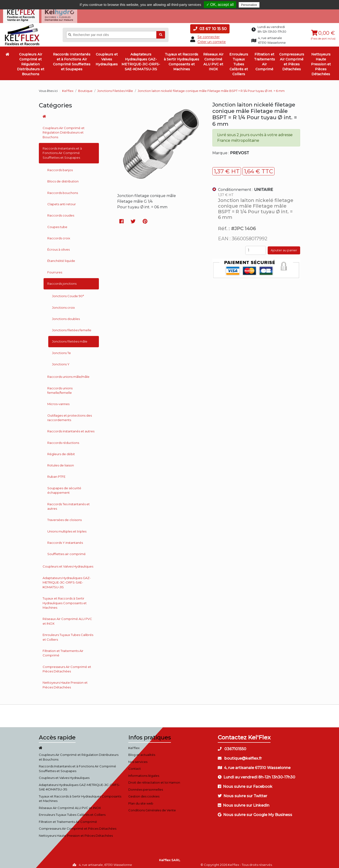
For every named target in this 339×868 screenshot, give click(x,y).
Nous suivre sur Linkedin (244, 803)
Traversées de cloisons (65, 517)
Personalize (249, 5)
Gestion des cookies (144, 793)
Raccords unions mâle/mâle (68, 374)
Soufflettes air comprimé (67, 551)
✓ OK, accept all (220, 5)
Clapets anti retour (62, 201)
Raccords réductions (63, 440)
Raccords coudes (61, 213)
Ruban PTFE (56, 474)
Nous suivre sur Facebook (245, 784)
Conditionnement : (246, 187)
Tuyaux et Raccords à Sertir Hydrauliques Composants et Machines (182, 59)
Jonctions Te (61, 350)
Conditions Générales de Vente (152, 807)
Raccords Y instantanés (65, 540)
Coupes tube (57, 224)
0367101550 (232, 746)
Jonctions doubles (66, 316)
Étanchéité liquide (61, 258)
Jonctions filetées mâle (70, 339)
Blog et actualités (142, 752)
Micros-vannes (58, 401)
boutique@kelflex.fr (240, 756)
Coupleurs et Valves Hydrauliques (107, 56)
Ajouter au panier (284, 247)
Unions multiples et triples (67, 529)
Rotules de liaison (61, 462)
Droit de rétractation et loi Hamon (154, 780)
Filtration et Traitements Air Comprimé (264, 59)
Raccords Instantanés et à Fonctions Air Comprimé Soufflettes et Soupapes (72, 59)
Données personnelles (146, 787)
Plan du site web (141, 801)
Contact (135, 766)
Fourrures (55, 269)
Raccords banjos (60, 167)
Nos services (138, 759)
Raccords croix (59, 235)
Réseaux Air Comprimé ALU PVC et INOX (213, 59)
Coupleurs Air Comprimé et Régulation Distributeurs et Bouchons (31, 61)
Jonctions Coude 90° (68, 293)
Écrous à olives (59, 247)
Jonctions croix (63, 304)
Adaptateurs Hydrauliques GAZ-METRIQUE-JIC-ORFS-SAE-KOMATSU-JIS (141, 59)
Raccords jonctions (62, 281)
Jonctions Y (61, 361)
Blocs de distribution (63, 178)
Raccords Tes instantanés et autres (69, 503)
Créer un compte (212, 39)
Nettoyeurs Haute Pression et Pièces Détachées (321, 61)
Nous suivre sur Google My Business (255, 812)
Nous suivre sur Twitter (242, 793)
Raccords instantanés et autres (71, 428)
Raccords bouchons (63, 190)
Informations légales (144, 773)
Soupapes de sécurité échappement (64, 488)
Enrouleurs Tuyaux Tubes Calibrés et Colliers (239, 61)
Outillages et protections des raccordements (70, 415)
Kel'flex (68, 88)
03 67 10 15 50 (210, 26)
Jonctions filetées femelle (72, 327)
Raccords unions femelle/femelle (60, 387)
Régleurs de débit (61, 451)
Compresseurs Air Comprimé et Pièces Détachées (292, 59)
